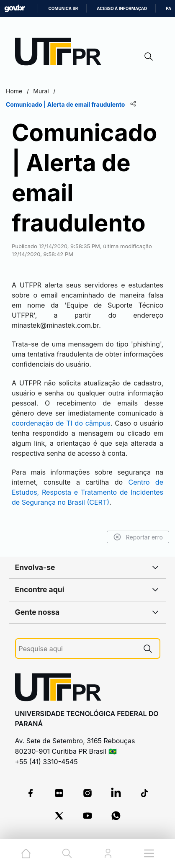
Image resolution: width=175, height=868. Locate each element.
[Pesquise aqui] (77, 649)
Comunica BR (63, 9)
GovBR (15, 9)
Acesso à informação (122, 9)
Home (14, 91)
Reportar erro (138, 537)
